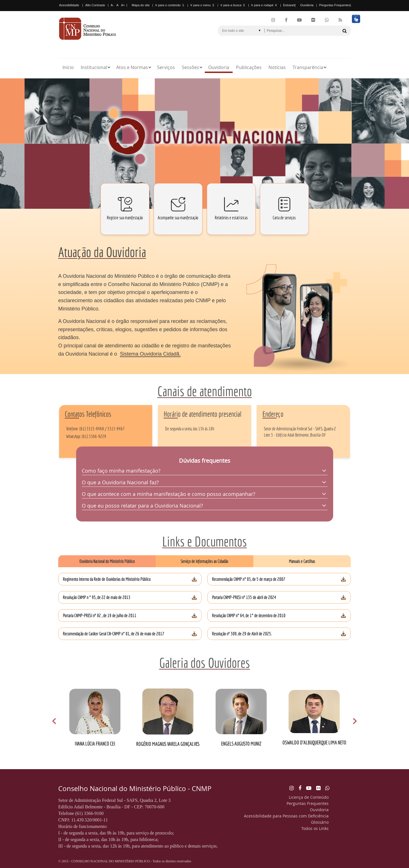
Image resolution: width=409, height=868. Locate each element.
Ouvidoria (307, 5)
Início (68, 67)
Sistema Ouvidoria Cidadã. (150, 354)
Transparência (308, 67)
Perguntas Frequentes (335, 5)
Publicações (249, 67)
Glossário (320, 822)
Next (354, 721)
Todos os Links (315, 828)
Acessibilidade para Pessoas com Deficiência (286, 816)
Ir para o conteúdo (170, 5)
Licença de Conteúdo (309, 797)
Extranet (289, 5)
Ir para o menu (203, 5)
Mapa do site (141, 5)
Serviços (166, 67)
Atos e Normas (132, 67)
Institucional (94, 67)
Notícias (277, 67)
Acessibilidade (69, 5)
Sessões (190, 67)
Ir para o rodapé (264, 5)
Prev (55, 721)
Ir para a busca (233, 5)
